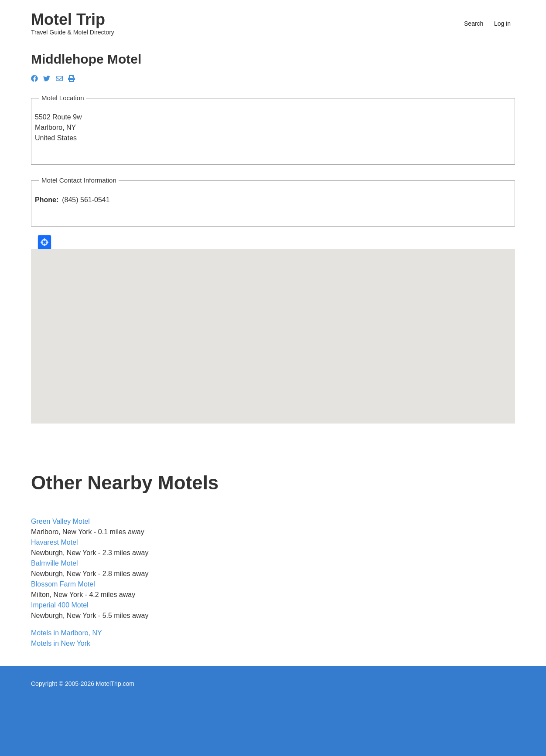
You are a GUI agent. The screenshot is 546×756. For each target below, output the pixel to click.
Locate (44, 242)
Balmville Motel (55, 563)
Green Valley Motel (60, 521)
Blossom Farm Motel (63, 584)
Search (474, 24)
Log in (502, 24)
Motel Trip (68, 19)
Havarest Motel (55, 542)
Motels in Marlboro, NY (67, 633)
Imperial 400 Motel (60, 605)
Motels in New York (61, 643)
